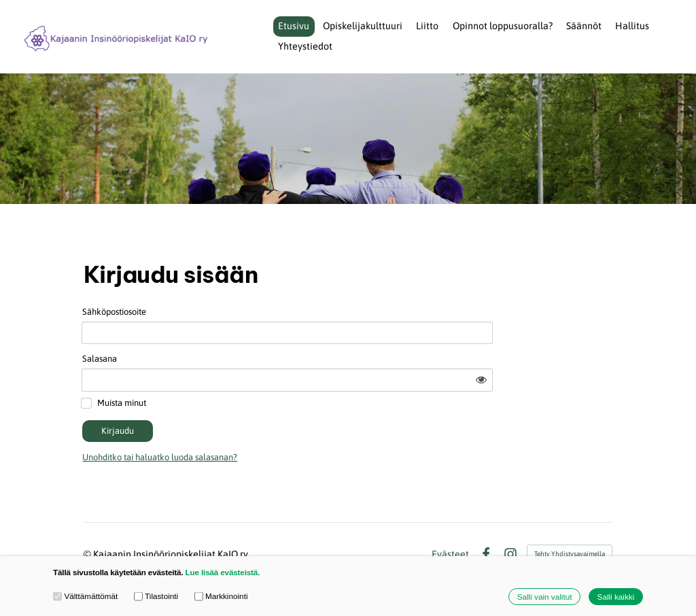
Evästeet (450, 520)
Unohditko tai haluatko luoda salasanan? (266, 423)
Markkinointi (221, 596)
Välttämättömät (85, 596)
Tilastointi (156, 596)
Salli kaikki (616, 597)
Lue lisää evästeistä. (223, 572)
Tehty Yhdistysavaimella (570, 520)
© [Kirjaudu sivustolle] (88, 520)
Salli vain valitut (545, 597)
